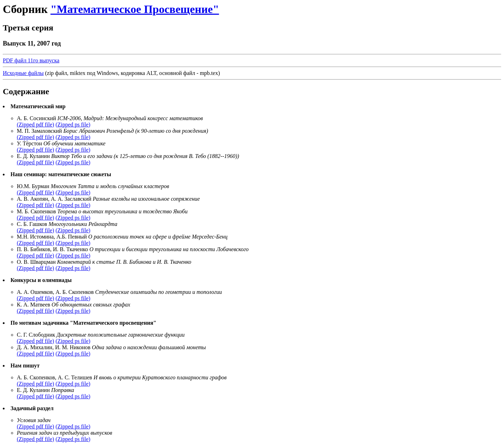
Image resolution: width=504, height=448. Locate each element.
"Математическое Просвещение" (135, 9)
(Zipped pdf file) (36, 125)
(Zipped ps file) (73, 125)
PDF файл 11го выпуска (31, 60)
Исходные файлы (23, 73)
